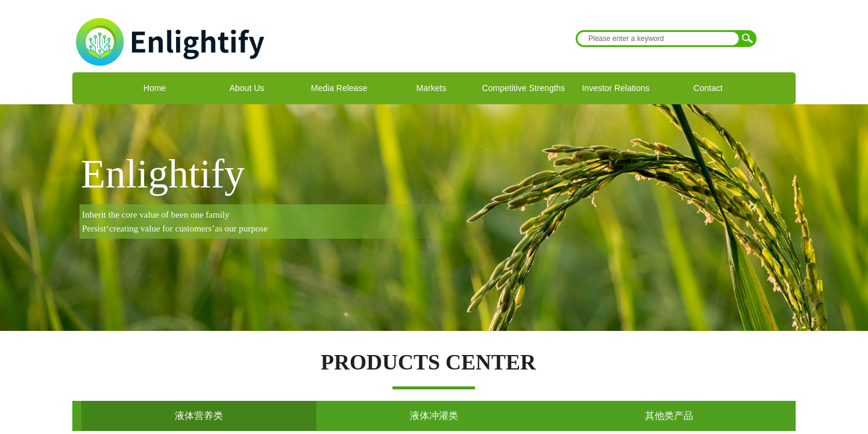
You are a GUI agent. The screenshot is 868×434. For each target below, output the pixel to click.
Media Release (339, 88)
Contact (708, 88)
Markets (432, 88)
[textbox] (658, 39)
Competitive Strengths (524, 88)
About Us (247, 88)
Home (155, 88)
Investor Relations (615, 88)
